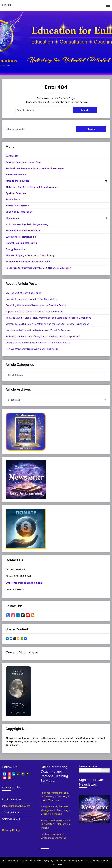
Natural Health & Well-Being (21, 243)
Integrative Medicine (17, 206)
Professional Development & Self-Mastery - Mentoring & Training (56, 824)
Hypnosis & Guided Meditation (23, 230)
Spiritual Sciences (16, 193)
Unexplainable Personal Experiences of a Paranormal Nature (38, 343)
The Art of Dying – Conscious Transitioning (30, 255)
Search (105, 770)
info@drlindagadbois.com (16, 806)
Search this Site (88, 766)
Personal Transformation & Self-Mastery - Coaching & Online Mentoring (55, 796)
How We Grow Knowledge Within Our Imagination (32, 349)
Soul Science (13, 199)
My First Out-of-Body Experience (23, 293)
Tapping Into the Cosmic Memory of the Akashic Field (34, 311)
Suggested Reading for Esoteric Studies (28, 262)
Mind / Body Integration (19, 212)
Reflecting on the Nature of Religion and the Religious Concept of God (43, 336)
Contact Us (12, 156)
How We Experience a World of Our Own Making (32, 299)
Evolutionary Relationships (21, 237)
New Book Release (16, 174)
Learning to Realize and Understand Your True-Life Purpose (38, 330)
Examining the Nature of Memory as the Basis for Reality (36, 305)
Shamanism (12, 218)
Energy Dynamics (15, 249)
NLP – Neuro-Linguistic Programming (27, 224)
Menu (7, 5)
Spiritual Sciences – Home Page (23, 162)
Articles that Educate (17, 181)
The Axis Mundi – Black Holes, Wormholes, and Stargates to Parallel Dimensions (48, 318)
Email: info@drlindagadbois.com (24, 583)
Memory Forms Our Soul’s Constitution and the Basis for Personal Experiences (47, 324)
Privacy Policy (11, 830)
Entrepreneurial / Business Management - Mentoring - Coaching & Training (55, 810)
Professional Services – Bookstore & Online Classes (35, 168)
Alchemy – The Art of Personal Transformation (32, 187)
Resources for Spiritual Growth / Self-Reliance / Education (38, 268)
